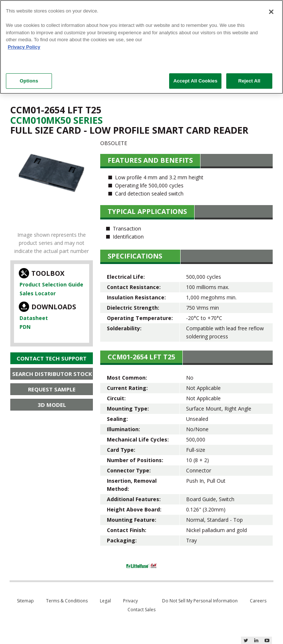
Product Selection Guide (51, 284)
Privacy (130, 601)
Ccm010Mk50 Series (57, 120)
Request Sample (52, 389)
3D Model (52, 405)
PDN (25, 327)
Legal (105, 601)
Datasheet (34, 318)
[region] (141, 47)
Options (29, 81)
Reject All (249, 81)
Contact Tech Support (52, 358)
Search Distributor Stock (52, 374)
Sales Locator (38, 293)
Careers (258, 601)
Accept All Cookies (195, 81)
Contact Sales (141, 610)
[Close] (271, 12)
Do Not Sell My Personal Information (200, 601)
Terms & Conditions (67, 601)
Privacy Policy (24, 47)
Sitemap (25, 601)
